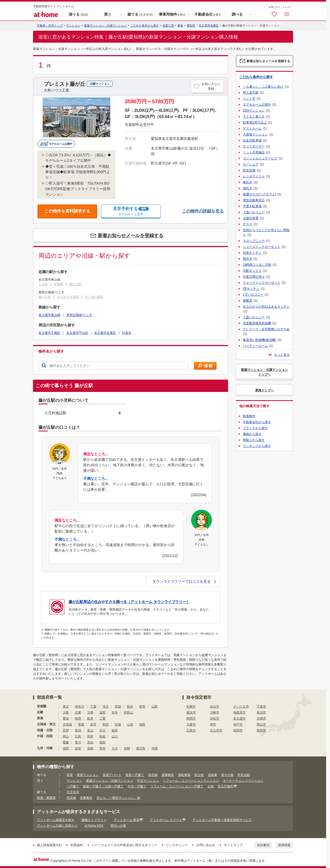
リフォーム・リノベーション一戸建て (177, 786)
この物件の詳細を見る (203, 211)
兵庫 (78, 712)
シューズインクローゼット (262, 247)
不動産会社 (208, 15)
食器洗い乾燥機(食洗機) (260, 340)
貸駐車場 (184, 775)
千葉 (93, 707)
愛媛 (66, 742)
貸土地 (199, 775)
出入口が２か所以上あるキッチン (266, 307)
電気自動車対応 (254, 200)
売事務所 (86, 798)
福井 (115, 730)
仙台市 (215, 707)
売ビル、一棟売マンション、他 (118, 798)
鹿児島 (141, 748)
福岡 (66, 748)
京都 (90, 712)
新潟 (78, 730)
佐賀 (78, 748)
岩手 (93, 724)
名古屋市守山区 (77, 333)
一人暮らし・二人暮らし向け (263, 87)
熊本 (102, 748)
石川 (102, 730)
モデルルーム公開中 (257, 105)
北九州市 (216, 730)
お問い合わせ (206, 845)
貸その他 (227, 775)
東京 (66, 707)
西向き (248, 259)
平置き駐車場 (252, 206)
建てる (140, 15)
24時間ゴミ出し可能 (257, 265)
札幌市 (191, 707)
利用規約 (77, 845)
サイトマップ (233, 845)
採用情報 (284, 845)
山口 (115, 736)
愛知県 (191, 25)
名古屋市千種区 (49, 333)
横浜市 (191, 712)
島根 (102, 736)
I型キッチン (251, 289)
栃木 (130, 707)
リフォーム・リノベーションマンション (191, 781)
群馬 (142, 707)
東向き (248, 182)
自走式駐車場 (252, 140)
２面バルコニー (254, 212)
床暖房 (248, 301)
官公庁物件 (225, 786)
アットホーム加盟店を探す (56, 820)
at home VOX (94, 826)
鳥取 (90, 736)
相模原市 (240, 712)
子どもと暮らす (254, 116)
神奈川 (80, 707)
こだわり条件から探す (145, 25)
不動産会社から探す (257, 422)
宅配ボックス (252, 271)
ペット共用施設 (254, 152)
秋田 (106, 724)
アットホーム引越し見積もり (57, 826)
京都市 (261, 718)
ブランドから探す (255, 428)
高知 (90, 742)
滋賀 (102, 712)
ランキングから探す (257, 446)
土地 (210, 786)
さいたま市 (241, 707)
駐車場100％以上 (255, 122)
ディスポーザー (254, 146)
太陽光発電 (251, 218)
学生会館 (244, 775)
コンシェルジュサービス (260, 158)
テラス (248, 224)
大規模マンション (255, 134)
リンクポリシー (177, 845)
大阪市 (191, 724)
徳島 (102, 742)
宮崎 (127, 748)
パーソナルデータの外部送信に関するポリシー (125, 845)
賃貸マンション (88, 775)
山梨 (154, 707)
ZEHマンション (254, 111)
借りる (78, 15)
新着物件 (249, 416)
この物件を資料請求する (67, 211)
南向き (248, 188)
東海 (180, 25)
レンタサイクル (254, 176)
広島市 (191, 730)
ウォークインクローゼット (262, 283)
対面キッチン (252, 253)
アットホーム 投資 (127, 820)
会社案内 (263, 845)
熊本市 (261, 730)
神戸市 (238, 724)
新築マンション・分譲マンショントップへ (264, 372)
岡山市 (261, 724)
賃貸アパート (112, 775)
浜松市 (215, 718)
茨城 (118, 707)
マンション (74, 781)
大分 (115, 748)
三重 (102, 718)
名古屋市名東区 (209, 25)
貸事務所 (168, 775)
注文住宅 (73, 792)
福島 (142, 724)
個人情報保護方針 (49, 845)
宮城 (118, 724)
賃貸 (70, 775)
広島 (78, 736)
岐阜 (90, 718)
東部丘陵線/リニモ (79, 315)
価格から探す (252, 434)
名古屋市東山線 (49, 315)
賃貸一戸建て (135, 775)
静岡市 (191, 718)
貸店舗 (153, 775)
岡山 (66, 736)
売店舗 (71, 798)
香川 (78, 742)
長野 (66, 730)
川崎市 (215, 712)
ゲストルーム (252, 128)
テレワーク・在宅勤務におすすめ (266, 329)
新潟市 (261, 712)
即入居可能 (251, 93)
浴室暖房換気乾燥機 (257, 323)
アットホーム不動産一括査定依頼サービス (222, 820)
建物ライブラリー (94, 820)
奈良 (115, 712)
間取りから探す (254, 440)
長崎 (90, 748)
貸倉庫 (212, 775)
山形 (130, 724)
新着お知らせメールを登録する (131, 236)
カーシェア (251, 164)
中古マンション (148, 781)
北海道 (67, 724)
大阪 (66, 712)
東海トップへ (264, 390)
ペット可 (249, 99)
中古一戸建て (137, 786)
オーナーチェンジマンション (243, 781)
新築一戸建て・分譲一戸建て (103, 786)
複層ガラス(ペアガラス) (260, 194)
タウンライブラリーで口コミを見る (184, 581)
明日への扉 (118, 826)
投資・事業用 (46, 798)
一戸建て (73, 786)
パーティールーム (255, 346)
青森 (81, 724)
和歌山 (128, 712)
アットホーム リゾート (166, 820)
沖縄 (154, 748)
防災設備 (249, 170)
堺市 (213, 724)
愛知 (66, 718)
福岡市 (238, 730)
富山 (90, 730)
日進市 (127, 333)
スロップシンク (254, 241)
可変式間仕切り (254, 277)
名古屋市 (240, 718)
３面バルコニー (254, 317)
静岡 (78, 718)
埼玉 (106, 707)
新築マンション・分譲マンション (105, 25)
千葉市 (261, 707)
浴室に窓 (168, 25)
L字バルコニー (253, 295)
